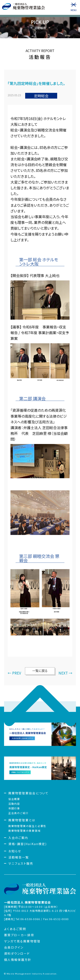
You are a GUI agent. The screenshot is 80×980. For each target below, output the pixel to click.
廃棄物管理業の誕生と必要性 (27, 826)
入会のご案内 (18, 838)
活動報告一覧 (19, 857)
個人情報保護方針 (18, 960)
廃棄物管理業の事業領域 (25, 831)
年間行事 (14, 808)
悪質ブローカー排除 (19, 935)
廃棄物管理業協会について (28, 793)
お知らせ (15, 851)
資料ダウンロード (17, 953)
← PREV (14, 673)
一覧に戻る (40, 671)
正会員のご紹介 (19, 813)
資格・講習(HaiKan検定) (28, 844)
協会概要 (14, 799)
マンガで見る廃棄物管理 (22, 941)
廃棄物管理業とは (22, 820)
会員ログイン (14, 947)
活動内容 (14, 804)
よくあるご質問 (15, 929)
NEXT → (65, 673)
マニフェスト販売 (21, 863)
